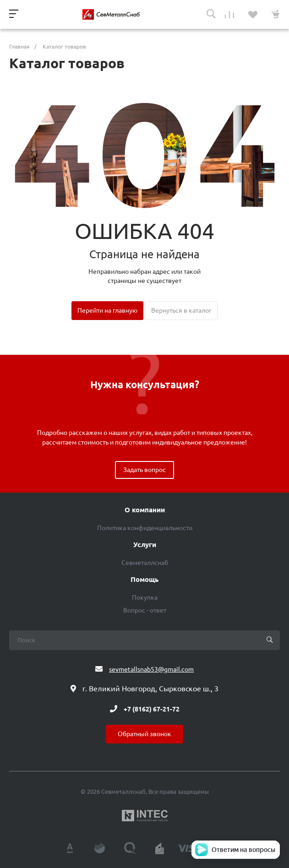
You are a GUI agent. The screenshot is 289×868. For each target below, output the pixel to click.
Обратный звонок (144, 734)
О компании (145, 510)
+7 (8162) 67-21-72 (152, 709)
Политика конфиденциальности (145, 528)
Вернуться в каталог (181, 310)
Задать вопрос (144, 470)
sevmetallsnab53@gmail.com (151, 669)
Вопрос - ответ (145, 610)
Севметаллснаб (145, 563)
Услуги (145, 545)
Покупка (145, 597)
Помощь (144, 580)
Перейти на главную (107, 310)
